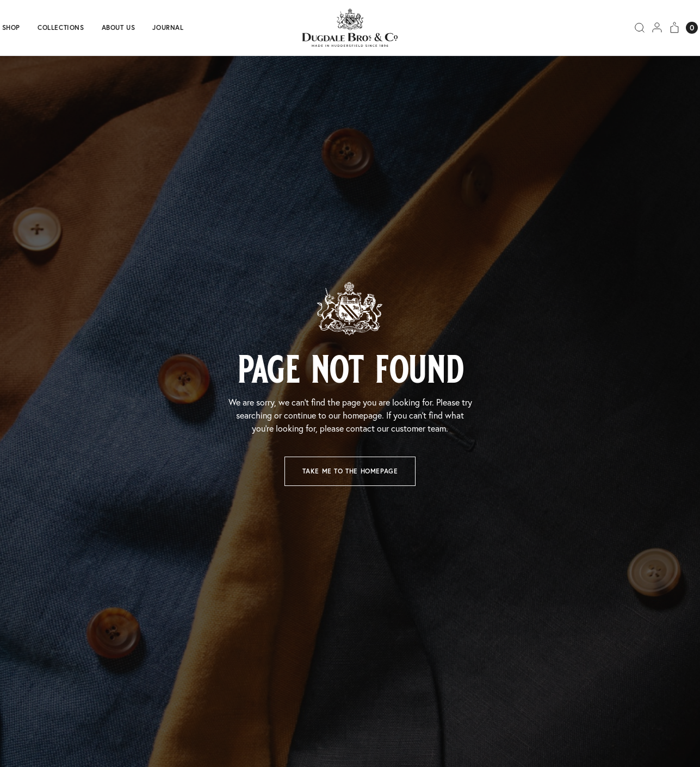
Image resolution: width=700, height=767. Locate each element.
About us (119, 28)
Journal (168, 28)
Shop (11, 28)
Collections (61, 28)
